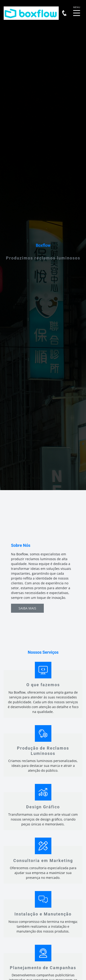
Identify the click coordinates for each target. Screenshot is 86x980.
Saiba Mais (27, 608)
